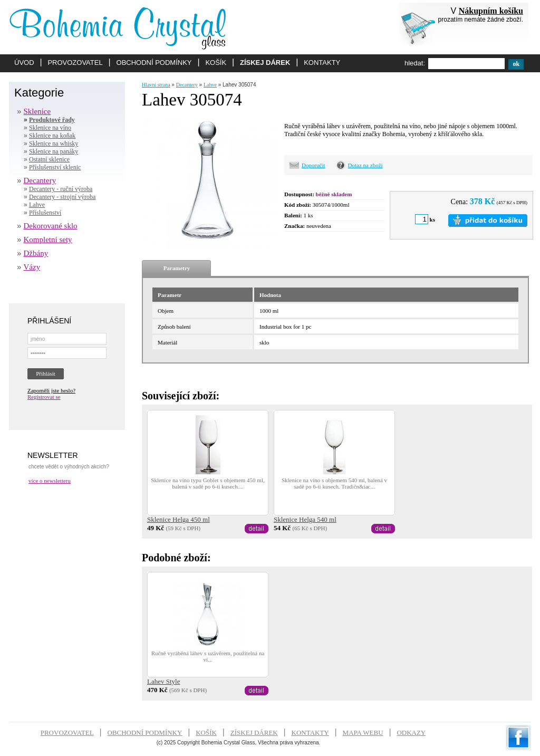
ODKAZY (411, 733)
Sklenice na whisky (54, 143)
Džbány (36, 253)
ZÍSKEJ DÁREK (265, 63)
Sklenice (37, 111)
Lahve (37, 205)
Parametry (177, 268)
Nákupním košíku (491, 11)
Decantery (40, 180)
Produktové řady (52, 120)
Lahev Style (163, 681)
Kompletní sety (48, 240)
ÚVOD (24, 63)
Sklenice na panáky (54, 151)
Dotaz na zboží (365, 165)
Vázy (32, 267)
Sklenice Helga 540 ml (305, 519)
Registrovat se (44, 397)
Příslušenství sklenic (55, 167)
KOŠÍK (216, 63)
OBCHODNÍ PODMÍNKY (154, 63)
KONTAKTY (322, 63)
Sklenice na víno (50, 128)
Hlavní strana (156, 85)
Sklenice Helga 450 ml (179, 519)
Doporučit (314, 165)
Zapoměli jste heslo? (51, 390)
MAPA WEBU (363, 733)
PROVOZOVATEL (75, 63)
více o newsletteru (50, 481)
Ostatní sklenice (49, 159)
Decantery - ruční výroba (61, 189)
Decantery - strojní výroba (62, 197)
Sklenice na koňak (52, 136)
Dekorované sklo (51, 226)
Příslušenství (45, 213)
